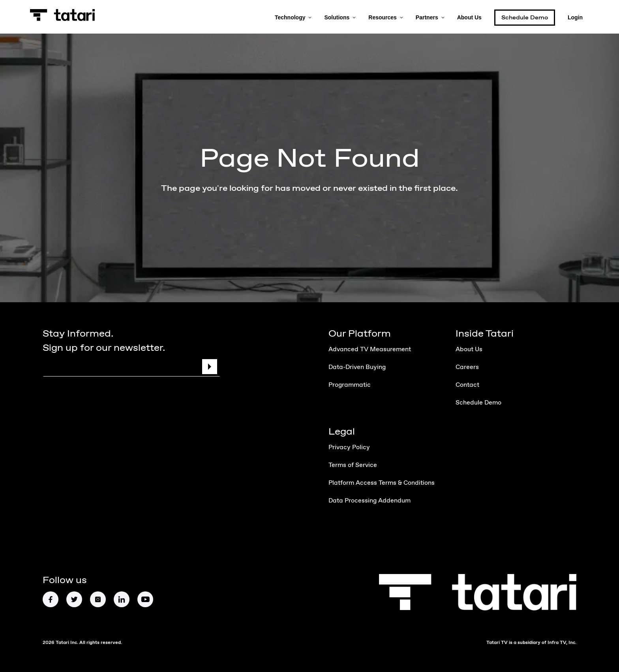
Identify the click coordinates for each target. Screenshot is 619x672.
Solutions (340, 17)
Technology (293, 17)
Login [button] (575, 17)
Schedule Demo (525, 18)
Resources (386, 17)
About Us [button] (469, 17)
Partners (430, 17)
